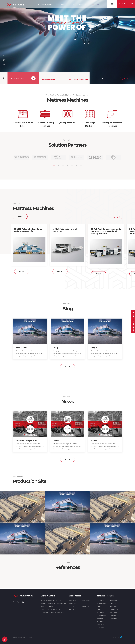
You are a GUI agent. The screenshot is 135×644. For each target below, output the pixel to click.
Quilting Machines (101, 611)
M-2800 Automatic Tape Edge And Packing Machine (28, 231)
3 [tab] (63, 166)
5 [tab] (72, 166)
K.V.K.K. (72, 610)
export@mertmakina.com (79, 79)
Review (22, 272)
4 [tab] (67, 166)
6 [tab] (76, 166)
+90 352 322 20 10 (48, 79)
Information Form (133, 322)
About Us (85, 606)
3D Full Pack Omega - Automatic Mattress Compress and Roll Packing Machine (106, 232)
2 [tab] (58, 166)
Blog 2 (94, 349)
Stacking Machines (113, 617)
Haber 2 (95, 442)
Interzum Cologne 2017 (26, 442)
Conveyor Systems (101, 626)
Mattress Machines (73, 602)
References (86, 600)
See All (20, 218)
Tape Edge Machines (114, 611)
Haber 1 (57, 442)
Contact (72, 606)
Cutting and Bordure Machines (102, 619)
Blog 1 (56, 349)
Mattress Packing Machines (113, 603)
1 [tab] (54, 166)
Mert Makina (22, 349)
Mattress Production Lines (101, 603)
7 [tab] (81, 166)
